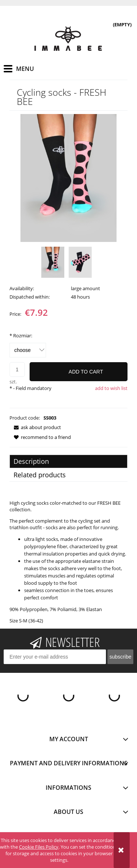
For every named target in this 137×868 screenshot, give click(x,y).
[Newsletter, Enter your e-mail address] (55, 657)
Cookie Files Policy (39, 847)
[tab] (68, 461)
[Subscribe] (120, 657)
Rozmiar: (21, 336)
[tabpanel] (68, 562)
